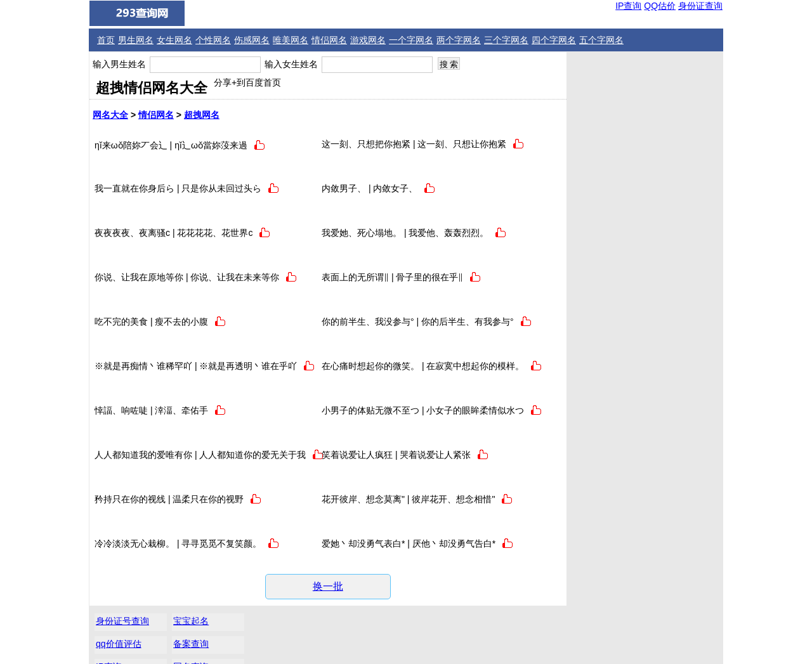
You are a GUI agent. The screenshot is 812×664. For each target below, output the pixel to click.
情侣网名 (329, 40)
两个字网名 (459, 40)
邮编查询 (591, 134)
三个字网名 (506, 40)
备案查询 (667, 89)
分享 (223, 82)
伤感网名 (252, 40)
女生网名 (174, 40)
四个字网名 (554, 40)
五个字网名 (601, 40)
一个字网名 (411, 40)
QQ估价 (660, 6)
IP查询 (628, 6)
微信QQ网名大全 (413, 646)
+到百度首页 (256, 82)
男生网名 (136, 40)
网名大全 (110, 115)
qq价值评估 (596, 89)
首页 (106, 40)
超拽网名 (202, 115)
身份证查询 (700, 6)
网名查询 (667, 112)
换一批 (327, 586)
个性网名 (213, 40)
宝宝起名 (667, 66)
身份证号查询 (599, 66)
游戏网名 (368, 40)
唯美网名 (291, 40)
